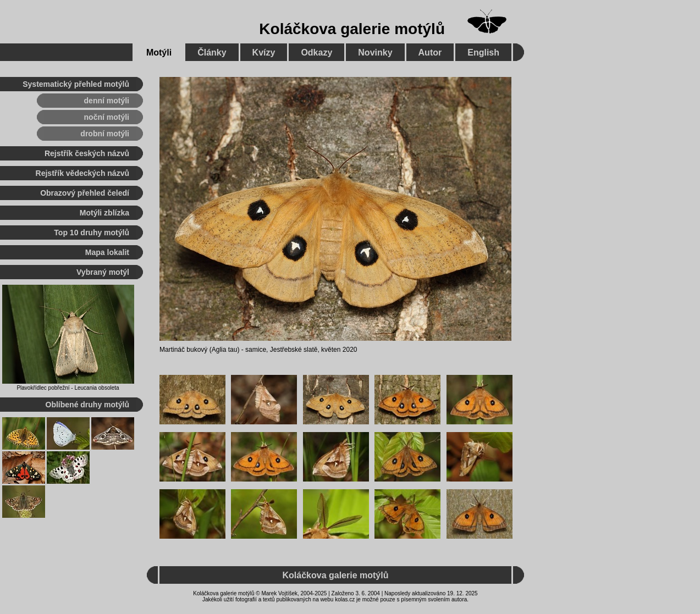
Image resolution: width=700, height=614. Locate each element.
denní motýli (107, 101)
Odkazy (316, 52)
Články (212, 52)
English (483, 52)
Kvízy (264, 52)
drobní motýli (105, 134)
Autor (430, 52)
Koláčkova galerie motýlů (352, 29)
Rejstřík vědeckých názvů (82, 173)
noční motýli (107, 117)
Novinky (375, 52)
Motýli (159, 52)
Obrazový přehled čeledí (85, 193)
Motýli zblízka (104, 213)
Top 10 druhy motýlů (92, 233)
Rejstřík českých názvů (87, 153)
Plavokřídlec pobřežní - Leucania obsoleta (68, 388)
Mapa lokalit (107, 252)
